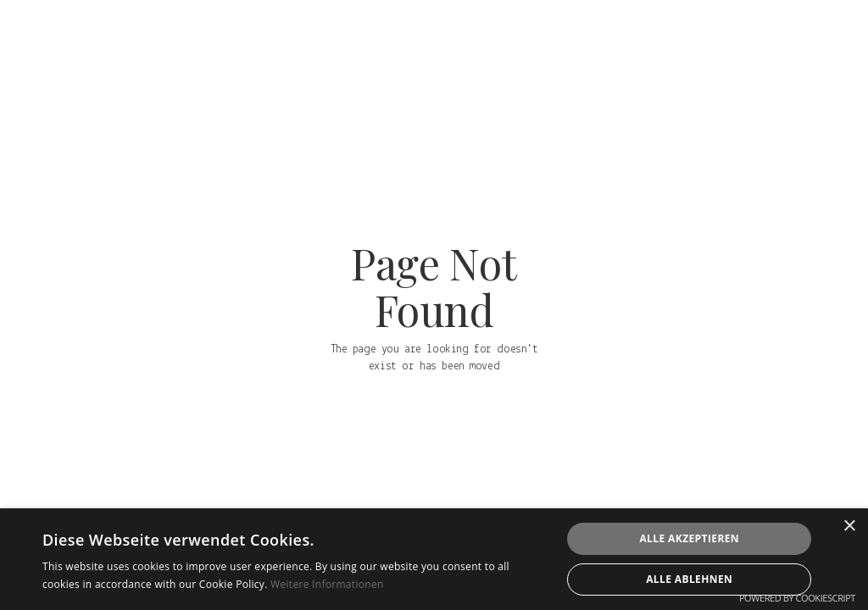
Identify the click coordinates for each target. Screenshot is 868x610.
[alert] (434, 559)
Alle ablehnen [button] (689, 579)
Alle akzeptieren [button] (689, 538)
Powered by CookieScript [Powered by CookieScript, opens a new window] (797, 598)
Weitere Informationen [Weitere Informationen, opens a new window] (327, 584)
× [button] (849, 527)
